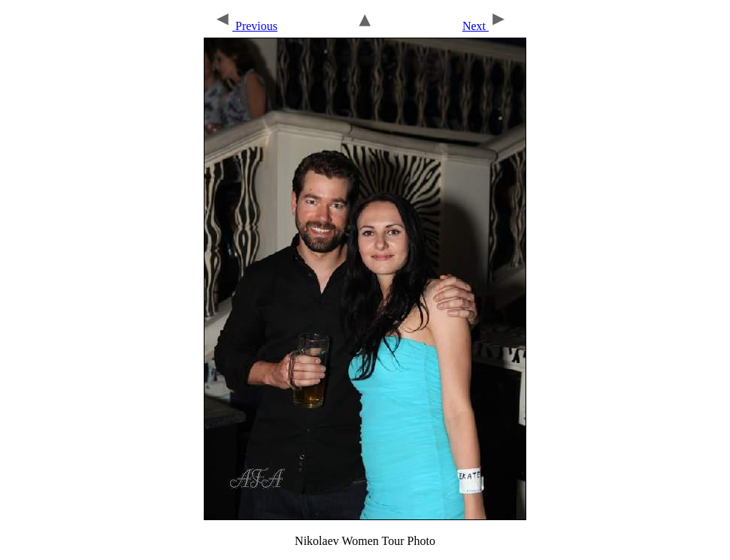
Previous (245, 26)
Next (485, 26)
